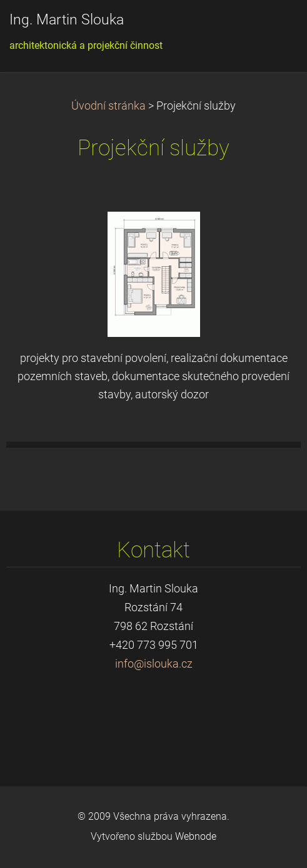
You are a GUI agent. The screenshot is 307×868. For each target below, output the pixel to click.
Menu (273, 28)
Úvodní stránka (108, 106)
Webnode (196, 836)
